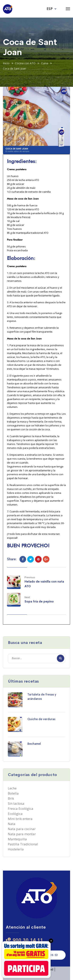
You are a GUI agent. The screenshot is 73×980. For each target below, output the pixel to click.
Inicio (6, 63)
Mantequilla (17, 839)
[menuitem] (52, 9)
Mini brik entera (20, 819)
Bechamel (34, 744)
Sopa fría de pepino (39, 601)
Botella (13, 793)
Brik (11, 798)
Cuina (45, 63)
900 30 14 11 (28, 940)
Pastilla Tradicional (23, 844)
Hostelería (16, 849)
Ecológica (15, 814)
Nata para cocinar (22, 829)
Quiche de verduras (41, 719)
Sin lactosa (16, 803)
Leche (12, 788)
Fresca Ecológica (21, 809)
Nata (12, 824)
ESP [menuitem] (50, 9)
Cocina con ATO (25, 63)
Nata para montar (22, 834)
